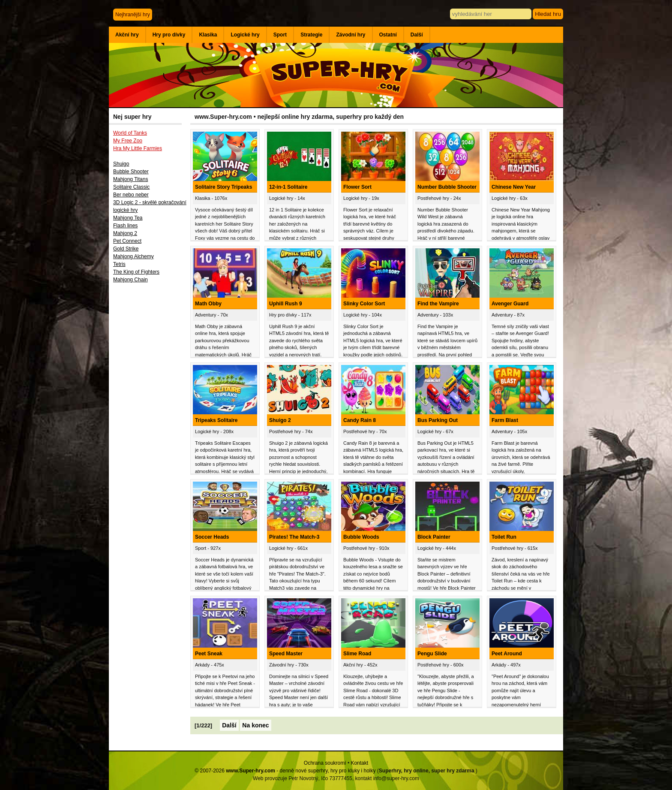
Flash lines (125, 226)
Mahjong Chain (130, 280)
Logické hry (245, 35)
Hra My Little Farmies (138, 148)
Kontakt (359, 763)
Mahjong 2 (125, 233)
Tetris (119, 264)
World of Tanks (130, 133)
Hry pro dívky (169, 35)
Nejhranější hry (133, 15)
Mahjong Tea (128, 218)
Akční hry (127, 35)
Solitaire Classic (131, 187)
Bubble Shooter (131, 172)
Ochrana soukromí (325, 763)
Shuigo (121, 164)
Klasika (208, 35)
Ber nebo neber (131, 195)
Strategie (311, 35)
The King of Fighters (136, 272)
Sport (280, 35)
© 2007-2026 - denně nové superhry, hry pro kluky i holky (285, 771)
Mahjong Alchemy (133, 256)
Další (417, 35)
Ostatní (388, 35)
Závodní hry (351, 35)
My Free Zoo (128, 141)
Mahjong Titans (130, 179)
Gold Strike (126, 249)
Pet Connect (127, 241)
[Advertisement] (150, 428)
